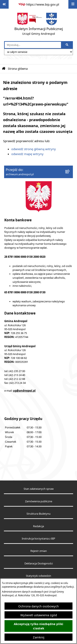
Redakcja (38, 526)
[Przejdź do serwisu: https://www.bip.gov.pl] (39, 4)
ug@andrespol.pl (24, 391)
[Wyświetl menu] (73, 4)
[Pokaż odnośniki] (4, 4)
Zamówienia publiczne (39, 501)
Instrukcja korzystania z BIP (38, 539)
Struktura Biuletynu (38, 514)
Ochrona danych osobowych (38, 606)
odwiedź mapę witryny (27, 154)
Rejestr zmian (39, 551)
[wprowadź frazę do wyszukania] (33, 45)
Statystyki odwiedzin (38, 576)
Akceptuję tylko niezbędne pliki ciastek (38, 626)
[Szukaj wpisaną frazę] (67, 45)
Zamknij (39, 637)
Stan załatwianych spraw (39, 489)
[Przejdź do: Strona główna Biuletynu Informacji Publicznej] (4, 69)
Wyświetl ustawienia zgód (39, 615)
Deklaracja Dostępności (39, 563)
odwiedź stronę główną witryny (34, 149)
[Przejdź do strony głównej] (39, 25)
